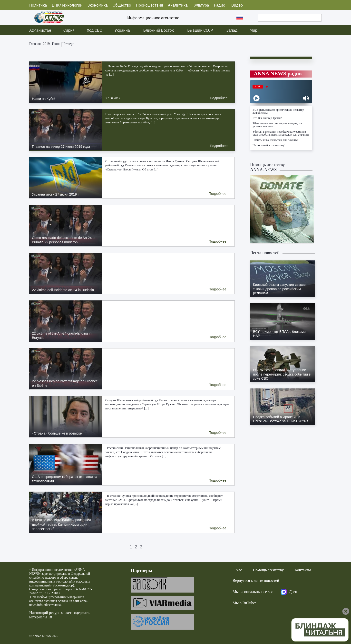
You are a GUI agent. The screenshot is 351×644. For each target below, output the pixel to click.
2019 (46, 44)
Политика (38, 5)
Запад (232, 30)
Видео (237, 5)
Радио (220, 5)
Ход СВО (95, 30)
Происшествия (150, 5)
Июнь (56, 44)
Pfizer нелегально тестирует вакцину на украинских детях (277, 125)
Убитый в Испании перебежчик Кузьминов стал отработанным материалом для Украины (281, 133)
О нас (237, 570)
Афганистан (40, 30)
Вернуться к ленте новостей (256, 580)
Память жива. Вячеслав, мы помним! (276, 140)
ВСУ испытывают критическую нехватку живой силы (278, 111)
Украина (122, 30)
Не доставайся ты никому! (269, 145)
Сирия (69, 30)
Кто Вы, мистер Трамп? (267, 118)
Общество (122, 5)
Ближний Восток (159, 30)
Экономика (97, 5)
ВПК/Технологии (67, 5)
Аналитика (178, 5)
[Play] (256, 98)
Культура (201, 5)
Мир (253, 30)
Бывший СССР (200, 30)
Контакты (303, 570)
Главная (35, 44)
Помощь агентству (268, 570)
